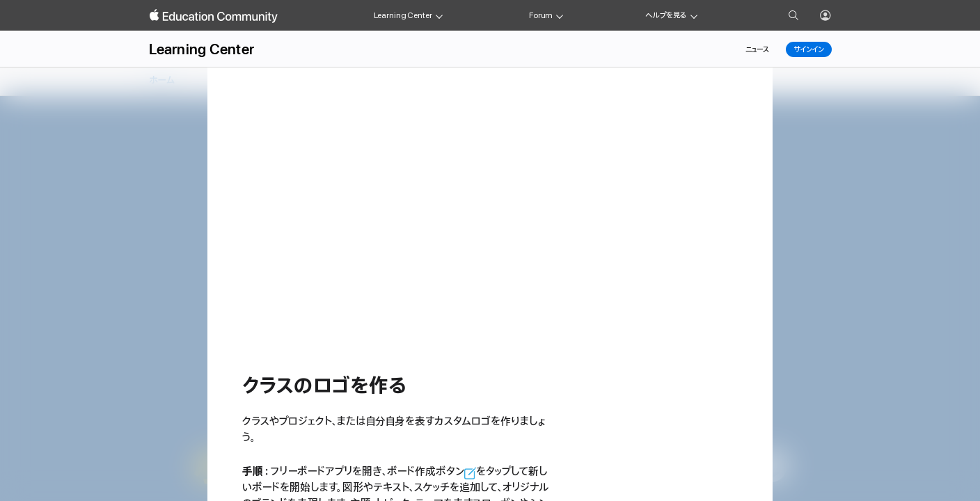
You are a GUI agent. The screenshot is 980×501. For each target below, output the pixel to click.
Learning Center (403, 15)
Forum (541, 15)
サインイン (808, 49)
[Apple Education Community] (214, 16)
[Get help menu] (694, 15)
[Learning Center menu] (439, 15)
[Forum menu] (560, 15)
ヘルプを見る (666, 15)
